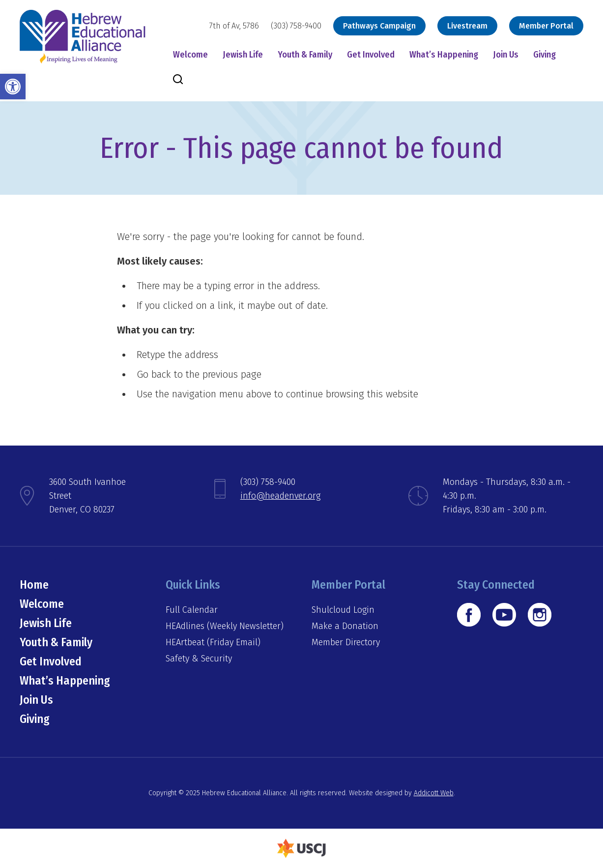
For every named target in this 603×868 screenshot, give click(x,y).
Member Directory (346, 642)
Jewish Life (243, 55)
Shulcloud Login (343, 610)
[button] (13, 87)
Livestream (467, 26)
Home (34, 585)
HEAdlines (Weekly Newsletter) (225, 626)
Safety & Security (199, 658)
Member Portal (546, 26)
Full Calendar (192, 610)
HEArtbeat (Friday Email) (213, 642)
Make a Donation (345, 626)
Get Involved (371, 55)
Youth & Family (305, 55)
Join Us (506, 55)
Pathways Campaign (379, 26)
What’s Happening (444, 55)
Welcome (190, 55)
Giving (545, 55)
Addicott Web (434, 793)
